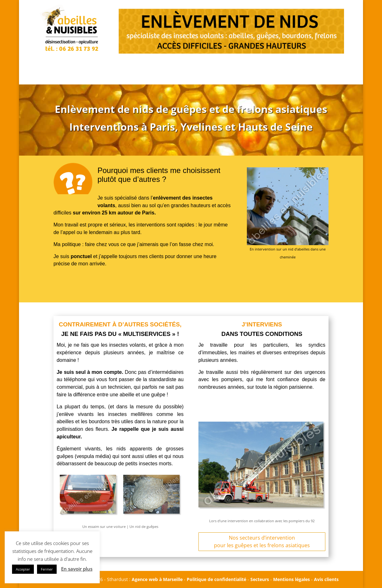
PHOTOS (231, 63)
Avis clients (326, 579)
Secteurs (260, 579)
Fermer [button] (47, 569)
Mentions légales (291, 579)
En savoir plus (77, 569)
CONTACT (315, 63)
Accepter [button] (23, 569)
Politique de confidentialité (216, 579)
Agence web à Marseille (157, 579)
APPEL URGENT (147, 69)
